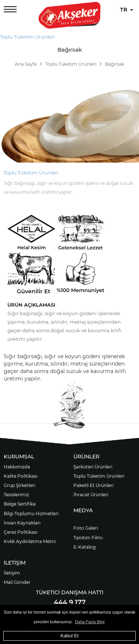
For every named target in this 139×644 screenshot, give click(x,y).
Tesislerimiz (16, 495)
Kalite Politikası (21, 476)
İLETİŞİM (15, 563)
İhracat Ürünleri (91, 495)
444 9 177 (70, 602)
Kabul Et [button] (69, 636)
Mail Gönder (17, 582)
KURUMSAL (19, 457)
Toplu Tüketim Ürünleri (27, 37)
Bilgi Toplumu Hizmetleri (31, 514)
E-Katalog (85, 547)
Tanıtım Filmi (88, 538)
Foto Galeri (86, 528)
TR (127, 10)
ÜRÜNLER (86, 457)
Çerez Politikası (21, 532)
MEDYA (83, 510)
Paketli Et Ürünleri (93, 485)
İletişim (12, 573)
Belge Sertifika (20, 504)
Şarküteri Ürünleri (93, 467)
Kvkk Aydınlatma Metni (30, 541)
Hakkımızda (17, 467)
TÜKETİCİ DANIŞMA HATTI (70, 592)
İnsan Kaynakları (22, 523)
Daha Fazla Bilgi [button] (90, 622)
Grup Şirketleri (19, 485)
